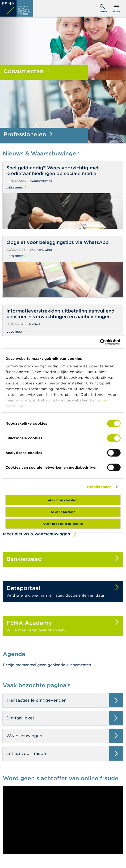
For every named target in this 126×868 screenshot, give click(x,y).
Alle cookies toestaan (63, 500)
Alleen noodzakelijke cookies (63, 524)
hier (105, 400)
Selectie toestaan (63, 512)
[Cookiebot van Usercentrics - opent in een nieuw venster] (100, 342)
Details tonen (99, 487)
